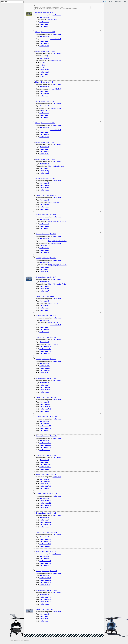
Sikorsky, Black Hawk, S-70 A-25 (46, 532)
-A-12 (45, 424)
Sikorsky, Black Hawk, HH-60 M (46, 316)
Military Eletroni (54, 202)
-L (44, 22)
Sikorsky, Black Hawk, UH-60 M (45, 123)
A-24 (45, 522)
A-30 (45, 599)
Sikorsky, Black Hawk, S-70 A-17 (46, 455)
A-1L (45, 349)
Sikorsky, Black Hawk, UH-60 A (45, 32)
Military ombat (53, 20)
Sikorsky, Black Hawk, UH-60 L (45, 101)
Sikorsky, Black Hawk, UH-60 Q (45, 159)
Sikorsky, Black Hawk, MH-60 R (46, 277)
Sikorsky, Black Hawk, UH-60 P (45, 142)
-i (44, 616)
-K (44, 248)
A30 (45, 604)
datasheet (118, 2)
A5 (44, 373)
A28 (45, 585)
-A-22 (45, 501)
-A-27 (45, 559)
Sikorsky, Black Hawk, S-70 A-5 (46, 359)
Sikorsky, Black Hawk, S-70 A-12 (46, 417)
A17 (45, 469)
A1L (45, 353)
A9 (44, 392)
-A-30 (45, 597)
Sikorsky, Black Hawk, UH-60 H (45, 82)
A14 (45, 450)
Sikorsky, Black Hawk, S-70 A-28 (46, 571)
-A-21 (45, 481)
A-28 (45, 580)
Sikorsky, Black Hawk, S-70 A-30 (46, 590)
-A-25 (45, 539)
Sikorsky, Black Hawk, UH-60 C (45, 51)
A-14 (45, 445)
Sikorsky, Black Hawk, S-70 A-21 (46, 475)
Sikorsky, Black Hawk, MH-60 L (46, 258)
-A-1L (45, 347)
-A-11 (45, 404)
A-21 (45, 484)
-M (44, 132)
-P (44, 149)
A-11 (45, 407)
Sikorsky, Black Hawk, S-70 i (45, 609)
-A (44, 41)
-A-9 (45, 385)
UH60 (42, 77)
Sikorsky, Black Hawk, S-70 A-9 (46, 378)
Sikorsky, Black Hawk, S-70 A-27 (46, 552)
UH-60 (42, 65)
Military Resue (53, 303)
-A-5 (45, 366)
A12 (45, 431)
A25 (45, 546)
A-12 (45, 426)
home (111, 2)
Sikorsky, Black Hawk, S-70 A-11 (46, 397)
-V (44, 185)
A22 (45, 508)
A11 (45, 411)
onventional (44, 17)
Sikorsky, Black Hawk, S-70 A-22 (46, 494)
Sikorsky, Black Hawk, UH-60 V (45, 178)
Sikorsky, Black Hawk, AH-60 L (45, 13)
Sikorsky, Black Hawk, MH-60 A (46, 215)
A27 (45, 566)
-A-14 (45, 443)
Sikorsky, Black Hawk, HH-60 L (46, 296)
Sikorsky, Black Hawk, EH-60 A (46, 195)
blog (126, 2)
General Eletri (56, 39)
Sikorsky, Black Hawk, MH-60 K (46, 234)
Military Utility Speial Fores (57, 222)
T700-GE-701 (46, 111)
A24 (45, 527)
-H (44, 91)
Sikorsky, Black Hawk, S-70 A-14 (46, 436)
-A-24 (45, 520)
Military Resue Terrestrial (56, 166)
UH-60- (42, 63)
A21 (45, 488)
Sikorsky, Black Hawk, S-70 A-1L (46, 337)
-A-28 (45, 578)
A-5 (45, 368)
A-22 (45, 503)
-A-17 (45, 462)
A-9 (45, 387)
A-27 (45, 561)
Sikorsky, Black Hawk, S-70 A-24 (46, 513)
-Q (44, 168)
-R (44, 286)
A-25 (45, 542)
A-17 (45, 465)
